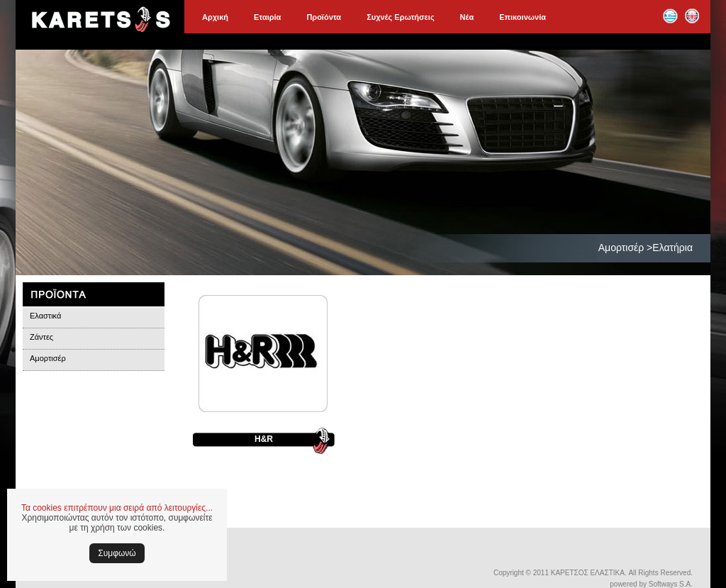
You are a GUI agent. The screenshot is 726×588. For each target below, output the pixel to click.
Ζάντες (41, 337)
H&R (264, 439)
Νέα (467, 17)
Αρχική (215, 17)
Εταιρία (267, 17)
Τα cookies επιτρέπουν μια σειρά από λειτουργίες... (117, 508)
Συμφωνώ (117, 553)
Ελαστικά (45, 316)
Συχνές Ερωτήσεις (400, 17)
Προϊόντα (324, 17)
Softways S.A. (671, 584)
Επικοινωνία (523, 17)
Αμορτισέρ (48, 358)
